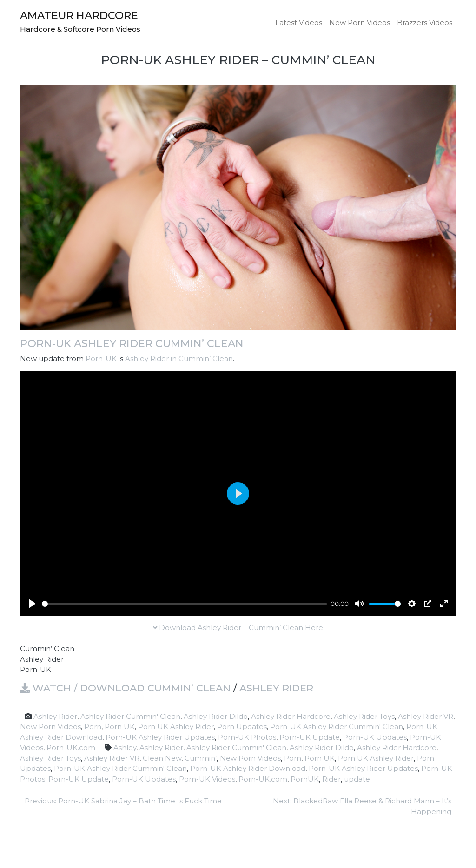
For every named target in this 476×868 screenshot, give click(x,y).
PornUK (305, 779)
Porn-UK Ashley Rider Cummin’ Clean (132, 343)
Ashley (125, 747)
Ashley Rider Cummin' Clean (130, 716)
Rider (331, 779)
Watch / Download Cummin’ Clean (125, 688)
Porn (93, 727)
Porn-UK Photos (247, 737)
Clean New (162, 758)
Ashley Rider (276, 688)
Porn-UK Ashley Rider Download (248, 768)
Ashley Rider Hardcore (291, 716)
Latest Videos (299, 23)
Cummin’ (201, 758)
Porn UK (120, 727)
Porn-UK (101, 358)
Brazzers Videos (425, 23)
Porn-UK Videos (207, 779)
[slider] (184, 604)
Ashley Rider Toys (364, 716)
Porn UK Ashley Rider (176, 727)
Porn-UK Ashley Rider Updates (160, 737)
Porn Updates (242, 727)
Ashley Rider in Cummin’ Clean (179, 358)
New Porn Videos (360, 23)
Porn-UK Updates (375, 737)
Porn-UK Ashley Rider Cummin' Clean (337, 727)
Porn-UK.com (71, 747)
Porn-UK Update (310, 737)
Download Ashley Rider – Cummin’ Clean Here (238, 628)
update (357, 779)
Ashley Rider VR (426, 716)
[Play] (32, 604)
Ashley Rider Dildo (216, 716)
